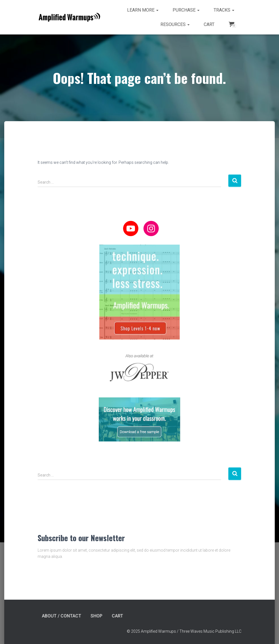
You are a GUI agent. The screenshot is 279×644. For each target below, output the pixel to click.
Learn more (143, 10)
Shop (96, 616)
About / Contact (62, 616)
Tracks (224, 10)
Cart (209, 24)
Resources (175, 24)
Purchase (186, 10)
